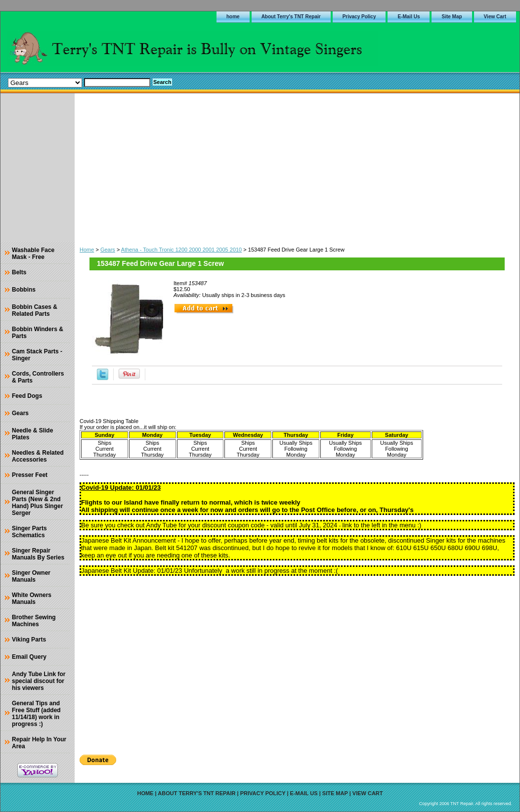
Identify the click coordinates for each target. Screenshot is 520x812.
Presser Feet (30, 475)
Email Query (29, 657)
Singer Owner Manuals (31, 576)
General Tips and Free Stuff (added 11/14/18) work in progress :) (36, 714)
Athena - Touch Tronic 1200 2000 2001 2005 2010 (181, 250)
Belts (19, 272)
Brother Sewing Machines (34, 621)
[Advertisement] (297, 168)
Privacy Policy (359, 17)
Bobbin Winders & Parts (38, 333)
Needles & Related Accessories (38, 456)
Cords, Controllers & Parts (38, 377)
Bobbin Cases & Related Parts (35, 310)
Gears (108, 250)
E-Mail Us (409, 17)
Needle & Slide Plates (32, 434)
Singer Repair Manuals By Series (38, 554)
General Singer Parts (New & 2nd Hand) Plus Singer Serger (37, 503)
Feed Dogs (27, 396)
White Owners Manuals (32, 598)
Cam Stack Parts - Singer (37, 355)
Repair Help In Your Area (39, 743)
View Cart (495, 17)
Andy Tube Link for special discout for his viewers (39, 681)
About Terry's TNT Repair (291, 17)
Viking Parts (29, 640)
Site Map (452, 17)
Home (87, 250)
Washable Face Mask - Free (33, 254)
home (233, 17)
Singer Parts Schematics (29, 532)
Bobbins (24, 290)
